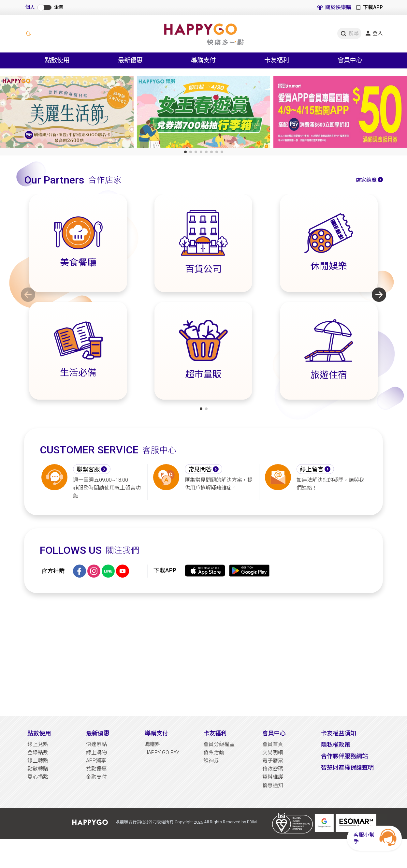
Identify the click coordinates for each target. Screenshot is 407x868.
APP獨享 (96, 761)
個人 (30, 7)
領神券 (211, 761)
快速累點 (96, 744)
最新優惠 (98, 733)
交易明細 (273, 752)
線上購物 (96, 752)
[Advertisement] (204, 655)
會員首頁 (273, 744)
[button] (185, 152)
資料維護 (273, 777)
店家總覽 (366, 180)
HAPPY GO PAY (162, 752)
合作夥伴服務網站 (344, 756)
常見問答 (200, 469)
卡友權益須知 (339, 733)
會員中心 (274, 733)
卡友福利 (215, 733)
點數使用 (39, 733)
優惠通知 (273, 785)
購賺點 (153, 744)
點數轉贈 (38, 769)
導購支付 (156, 733)
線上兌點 (38, 744)
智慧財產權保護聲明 (347, 767)
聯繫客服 (88, 469)
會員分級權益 (219, 744)
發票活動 (214, 752)
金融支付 (96, 777)
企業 (59, 7)
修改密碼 (273, 769)
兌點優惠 (96, 769)
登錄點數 (38, 752)
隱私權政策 (336, 745)
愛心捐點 (38, 777)
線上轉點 (38, 761)
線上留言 (312, 469)
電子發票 (273, 761)
